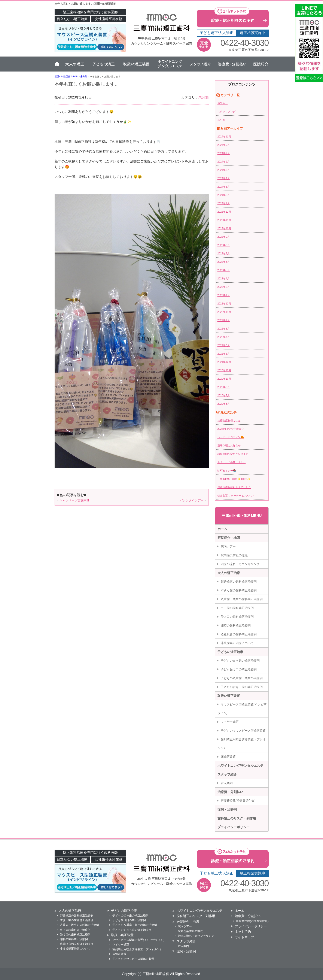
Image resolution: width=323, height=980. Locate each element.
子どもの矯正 (103, 66)
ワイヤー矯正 (230, 722)
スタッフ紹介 (200, 66)
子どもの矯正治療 (230, 652)
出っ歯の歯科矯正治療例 (237, 608)
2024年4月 (224, 178)
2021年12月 (224, 362)
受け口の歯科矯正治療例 (237, 617)
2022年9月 (224, 320)
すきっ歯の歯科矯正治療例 (239, 590)
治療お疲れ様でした (229, 421)
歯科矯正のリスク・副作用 (237, 818)
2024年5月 (224, 170)
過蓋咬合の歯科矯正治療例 (239, 634)
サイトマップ (244, 937)
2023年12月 (224, 212)
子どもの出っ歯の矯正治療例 (240, 661)
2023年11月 (224, 220)
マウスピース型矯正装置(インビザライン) (242, 709)
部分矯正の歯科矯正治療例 (239, 582)
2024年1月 (224, 203)
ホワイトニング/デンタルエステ (240, 766)
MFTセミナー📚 (227, 471)
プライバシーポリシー (234, 827)
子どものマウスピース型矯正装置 (243, 731)
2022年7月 (224, 337)
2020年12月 (224, 370)
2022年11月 (224, 312)
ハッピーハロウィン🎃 (231, 437)
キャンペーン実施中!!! (74, 500)
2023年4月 (224, 279)
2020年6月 (224, 404)
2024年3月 (224, 187)
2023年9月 (224, 237)
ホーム (58, 66)
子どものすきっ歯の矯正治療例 (242, 687)
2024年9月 (224, 145)
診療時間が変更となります (233, 454)
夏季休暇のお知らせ (229, 446)
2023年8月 (224, 245)
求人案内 (227, 783)
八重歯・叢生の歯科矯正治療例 (242, 599)
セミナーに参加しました (232, 462)
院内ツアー (228, 546)
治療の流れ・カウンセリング (240, 564)
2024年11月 (224, 137)
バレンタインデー (192, 500)
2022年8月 (224, 329)
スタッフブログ (226, 112)
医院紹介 (259, 66)
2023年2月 (224, 287)
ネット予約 (243, 932)
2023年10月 (224, 228)
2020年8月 (224, 387)
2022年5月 (224, 354)
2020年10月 (224, 379)
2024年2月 (224, 195)
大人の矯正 (75, 66)
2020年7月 (224, 395)
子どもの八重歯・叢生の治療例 (242, 678)
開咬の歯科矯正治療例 (236, 625)
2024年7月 (224, 153)
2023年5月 (224, 270)
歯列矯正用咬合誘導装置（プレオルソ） (242, 744)
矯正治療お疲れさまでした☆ (234, 487)
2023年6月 (224, 262)
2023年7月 (224, 254)
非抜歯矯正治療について (237, 643)
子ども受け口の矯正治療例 (239, 669)
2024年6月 (224, 162)
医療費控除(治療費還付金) (238, 801)
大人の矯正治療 (229, 573)
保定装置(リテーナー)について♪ (236, 496)
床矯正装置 (228, 757)
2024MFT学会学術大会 (231, 429)
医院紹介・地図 (229, 538)
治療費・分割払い (232, 66)
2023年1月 (224, 295)
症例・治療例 (227, 809)
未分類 (204, 97)
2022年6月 (224, 345)
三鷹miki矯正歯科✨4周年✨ (234, 479)
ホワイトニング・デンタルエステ (169, 66)
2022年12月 (224, 304)
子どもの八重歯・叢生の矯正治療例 (135, 925)
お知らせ (223, 103)
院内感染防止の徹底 (234, 555)
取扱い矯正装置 (136, 66)
